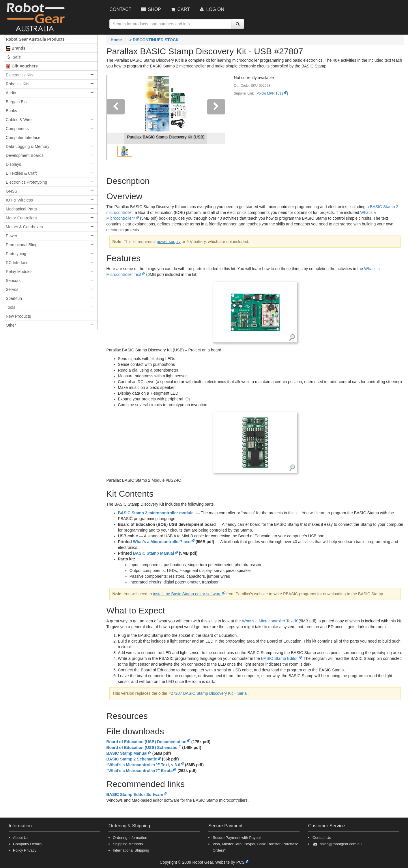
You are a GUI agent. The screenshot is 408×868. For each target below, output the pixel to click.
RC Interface (17, 263)
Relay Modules (19, 272)
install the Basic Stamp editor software (187, 594)
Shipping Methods (128, 844)
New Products (18, 316)
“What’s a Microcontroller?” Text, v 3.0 (143, 765)
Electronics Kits (20, 75)
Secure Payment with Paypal (237, 838)
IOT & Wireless (19, 200)
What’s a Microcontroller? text (162, 542)
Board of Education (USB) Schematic (142, 748)
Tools (11, 307)
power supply (169, 242)
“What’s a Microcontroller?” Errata (140, 771)
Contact (121, 9)
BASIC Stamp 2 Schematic (132, 759)
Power (12, 236)
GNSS (12, 191)
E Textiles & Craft (21, 173)
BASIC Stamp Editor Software (135, 794)
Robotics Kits (18, 84)
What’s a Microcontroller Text (268, 621)
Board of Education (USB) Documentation (147, 742)
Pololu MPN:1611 (270, 93)
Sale (13, 57)
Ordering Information (130, 838)
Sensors (13, 280)
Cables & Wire (19, 120)
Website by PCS (230, 862)
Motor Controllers (21, 218)
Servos (12, 289)
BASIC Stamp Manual (154, 553)
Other (11, 325)
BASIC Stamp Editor (279, 658)
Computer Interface (23, 138)
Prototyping (16, 254)
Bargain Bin (16, 102)
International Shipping (131, 850)
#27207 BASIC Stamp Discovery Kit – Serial (208, 693)
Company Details (27, 844)
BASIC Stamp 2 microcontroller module (156, 513)
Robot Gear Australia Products (35, 39)
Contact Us (322, 838)
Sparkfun (14, 298)
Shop (151, 9)
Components (17, 129)
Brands (16, 48)
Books (11, 111)
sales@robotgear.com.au (341, 844)
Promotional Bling (22, 245)
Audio (11, 93)
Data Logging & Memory (28, 146)
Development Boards (25, 155)
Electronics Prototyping (26, 182)
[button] (116, 117)
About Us (21, 838)
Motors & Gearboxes (24, 227)
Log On (211, 9)
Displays (13, 164)
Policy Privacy (25, 850)
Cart (180, 9)
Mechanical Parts (21, 209)
